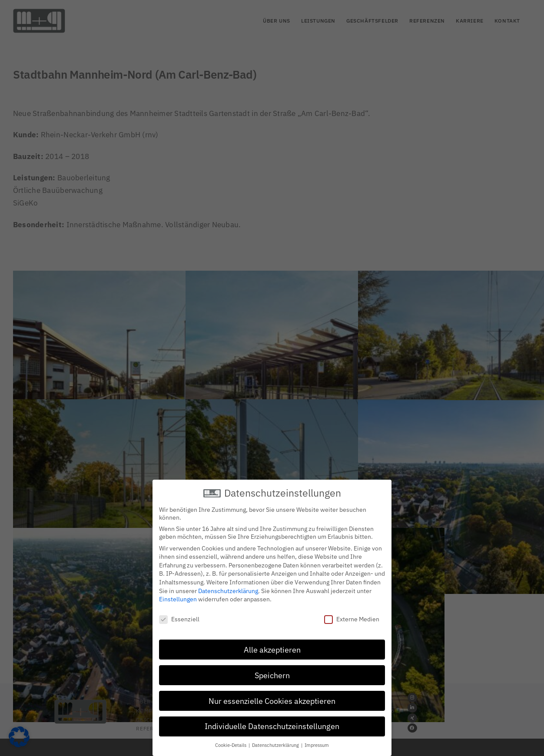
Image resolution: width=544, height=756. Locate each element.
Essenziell (179, 617)
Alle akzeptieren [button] (272, 648)
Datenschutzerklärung (228, 589)
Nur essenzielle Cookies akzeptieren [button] (272, 699)
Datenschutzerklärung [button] (276, 743)
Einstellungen (178, 597)
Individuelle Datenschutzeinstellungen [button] (272, 724)
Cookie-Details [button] (231, 743)
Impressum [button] (317, 743)
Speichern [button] (272, 673)
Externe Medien (352, 617)
